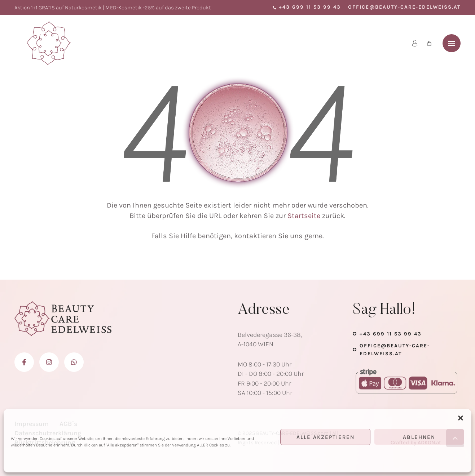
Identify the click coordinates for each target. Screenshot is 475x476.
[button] (461, 418)
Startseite (304, 216)
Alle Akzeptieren (326, 437)
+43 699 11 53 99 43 (391, 334)
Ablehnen (419, 437)
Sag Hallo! (384, 310)
